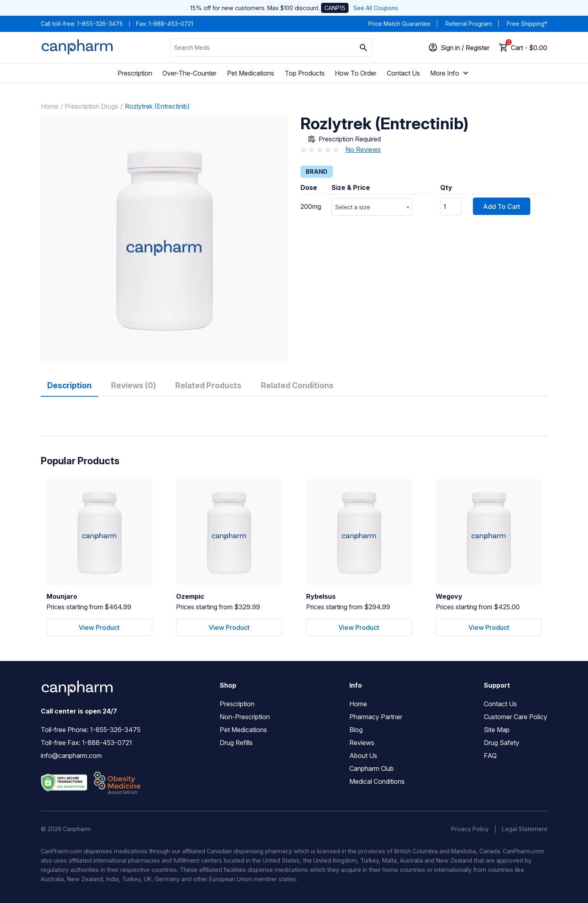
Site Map (497, 730)
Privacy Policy (470, 829)
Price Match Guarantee (399, 24)
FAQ (490, 756)
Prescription (135, 73)
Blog (356, 730)
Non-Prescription (245, 717)
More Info (450, 73)
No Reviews (363, 149)
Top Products (305, 73)
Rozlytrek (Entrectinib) (157, 106)
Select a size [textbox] (353, 207)
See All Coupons (376, 8)
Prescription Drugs (91, 106)
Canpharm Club (372, 768)
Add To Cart (502, 206)
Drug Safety (502, 743)
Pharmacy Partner (376, 717)
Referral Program (469, 24)
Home (50, 106)
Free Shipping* (527, 24)
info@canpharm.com (71, 756)
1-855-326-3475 (100, 24)
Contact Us (403, 73)
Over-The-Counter (189, 73)
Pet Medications (251, 73)
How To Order (356, 73)
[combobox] (372, 207)
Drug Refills (236, 743)
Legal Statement (525, 829)
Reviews (362, 743)
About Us (363, 756)
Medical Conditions (377, 781)
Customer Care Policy (516, 717)
